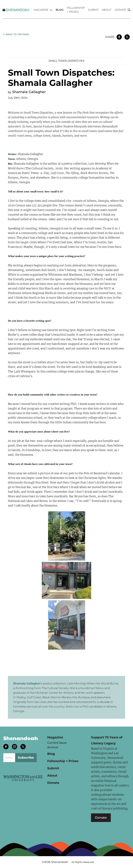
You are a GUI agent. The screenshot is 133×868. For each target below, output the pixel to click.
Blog (60, 10)
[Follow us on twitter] (23, 747)
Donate (120, 10)
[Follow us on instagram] (15, 747)
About (107, 10)
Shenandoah (21, 738)
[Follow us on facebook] (6, 747)
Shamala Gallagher (29, 92)
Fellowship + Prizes (76, 10)
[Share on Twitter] (127, 37)
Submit (93, 10)
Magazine (43, 10)
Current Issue (57, 743)
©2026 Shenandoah (55, 862)
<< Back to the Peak (16, 34)
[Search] (129, 10)
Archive (53, 747)
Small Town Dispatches (66, 61)
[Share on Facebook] (119, 37)
